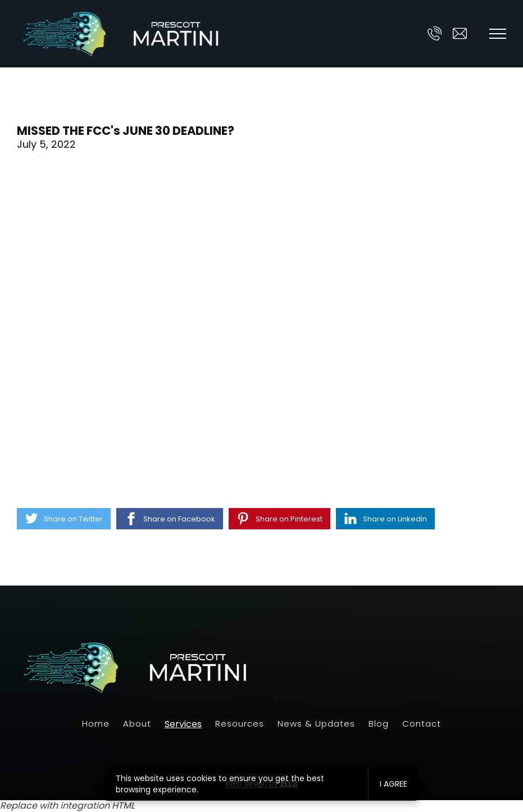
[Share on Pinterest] (279, 519)
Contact (422, 723)
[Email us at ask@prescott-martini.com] (460, 33)
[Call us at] (435, 33)
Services (183, 724)
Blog (379, 723)
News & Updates (316, 723)
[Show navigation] (498, 34)
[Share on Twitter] (64, 519)
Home (96, 723)
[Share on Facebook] (170, 519)
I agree (394, 784)
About (137, 723)
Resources (240, 723)
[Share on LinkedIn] (385, 519)
